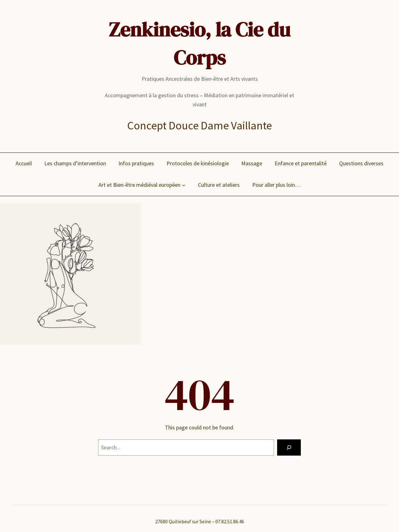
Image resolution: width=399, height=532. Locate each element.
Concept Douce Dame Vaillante (199, 126)
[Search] (289, 447)
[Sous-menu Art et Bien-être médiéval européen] (184, 185)
